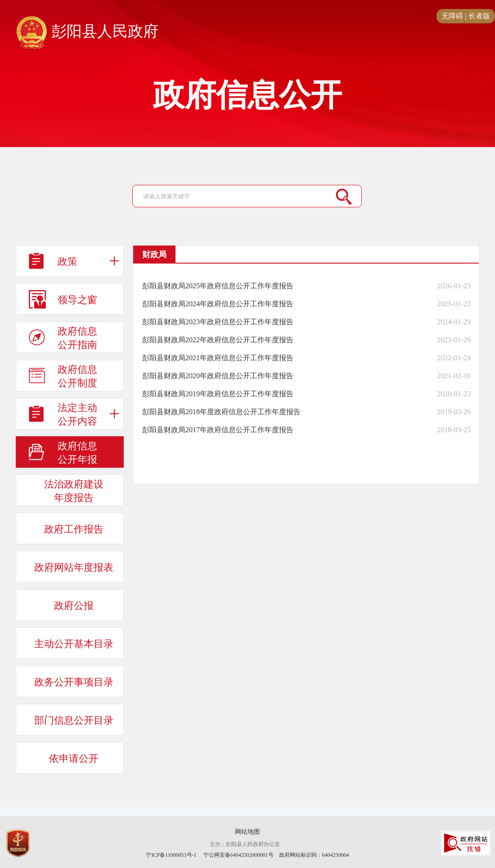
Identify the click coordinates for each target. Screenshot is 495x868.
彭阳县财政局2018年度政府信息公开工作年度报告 (221, 412)
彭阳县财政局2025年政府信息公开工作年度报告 (218, 286)
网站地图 (247, 832)
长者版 (479, 16)
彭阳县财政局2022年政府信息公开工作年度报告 (218, 340)
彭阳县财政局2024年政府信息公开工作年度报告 (218, 304)
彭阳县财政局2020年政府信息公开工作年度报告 (218, 376)
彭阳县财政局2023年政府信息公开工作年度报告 (218, 322)
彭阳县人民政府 (87, 32)
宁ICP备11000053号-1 (171, 855)
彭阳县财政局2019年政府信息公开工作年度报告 (218, 394)
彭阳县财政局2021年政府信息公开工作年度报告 (218, 358)
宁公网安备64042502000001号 (238, 855)
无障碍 (452, 16)
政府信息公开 (247, 95)
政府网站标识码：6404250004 (314, 855)
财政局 (154, 255)
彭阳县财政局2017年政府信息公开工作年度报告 (218, 430)
